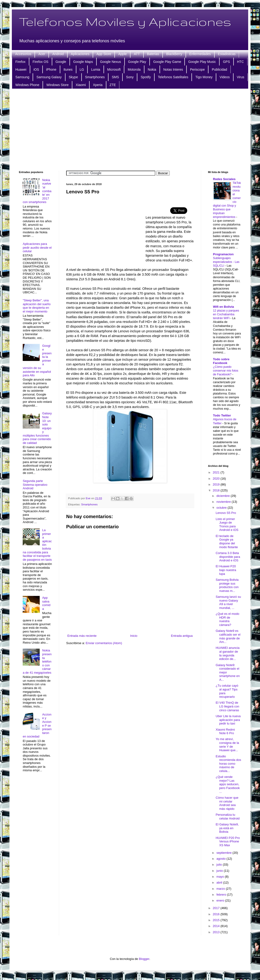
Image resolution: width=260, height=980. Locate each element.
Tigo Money (204, 77)
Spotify (146, 77)
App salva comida (46, 603)
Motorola (134, 69)
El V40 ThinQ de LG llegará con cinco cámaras (227, 706)
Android (58, 54)
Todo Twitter (222, 415)
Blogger (144, 959)
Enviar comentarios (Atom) (104, 643)
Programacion (223, 254)
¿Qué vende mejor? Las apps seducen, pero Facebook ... (228, 784)
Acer (42, 54)
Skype (73, 77)
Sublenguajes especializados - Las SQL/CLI (226, 262)
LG (82, 69)
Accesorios (23, 54)
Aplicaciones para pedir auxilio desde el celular (37, 247)
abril (220, 882)
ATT (137, 54)
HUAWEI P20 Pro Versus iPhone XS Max (228, 841)
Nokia (152, 69)
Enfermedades (200, 54)
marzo (221, 889)
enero (221, 900)
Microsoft (114, 69)
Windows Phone (27, 85)
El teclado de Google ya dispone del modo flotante (227, 542)
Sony (130, 77)
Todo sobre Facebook (221, 361)
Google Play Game (167, 62)
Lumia (95, 69)
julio (220, 865)
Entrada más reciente (82, 636)
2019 (217, 484)
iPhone (51, 69)
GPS (226, 62)
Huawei (21, 69)
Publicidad (219, 69)
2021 (217, 472)
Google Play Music (202, 62)
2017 (217, 908)
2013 (217, 932)
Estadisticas (227, 54)
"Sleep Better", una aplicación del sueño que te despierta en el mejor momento (37, 306)
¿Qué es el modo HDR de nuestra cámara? (227, 619)
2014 (217, 926)
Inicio (134, 636)
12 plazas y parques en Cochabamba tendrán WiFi (226, 314)
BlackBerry (174, 54)
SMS (115, 77)
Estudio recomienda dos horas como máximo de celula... (228, 764)
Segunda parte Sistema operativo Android (35, 485)
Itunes (68, 69)
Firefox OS (41, 62)
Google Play (137, 62)
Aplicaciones (80, 54)
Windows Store (57, 85)
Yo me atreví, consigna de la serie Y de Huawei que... (227, 745)
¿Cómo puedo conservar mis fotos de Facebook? (226, 371)
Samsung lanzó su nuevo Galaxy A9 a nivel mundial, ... (228, 602)
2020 (217, 479)
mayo (221, 877)
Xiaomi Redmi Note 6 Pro (225, 731)
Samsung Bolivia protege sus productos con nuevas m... (227, 585)
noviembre (224, 502)
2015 (217, 920)
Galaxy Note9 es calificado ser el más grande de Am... (228, 636)
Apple (122, 54)
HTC (240, 62)
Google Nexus (110, 62)
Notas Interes (173, 69)
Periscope (197, 69)
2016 (217, 914)
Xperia (98, 85)
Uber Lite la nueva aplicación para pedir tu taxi (228, 720)
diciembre (224, 496)
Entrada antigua (182, 636)
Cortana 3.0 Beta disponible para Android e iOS (228, 557)
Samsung (22, 77)
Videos (225, 77)
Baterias (153, 54)
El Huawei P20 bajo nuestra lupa (226, 570)
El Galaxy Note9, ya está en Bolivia (227, 828)
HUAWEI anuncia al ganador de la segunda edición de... (227, 653)
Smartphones (95, 77)
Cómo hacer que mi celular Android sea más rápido (227, 803)
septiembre (225, 853)
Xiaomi (81, 85)
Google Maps (83, 62)
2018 (217, 490)
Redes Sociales (224, 179)
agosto (222, 859)
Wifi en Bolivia (223, 307)
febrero (222, 895)
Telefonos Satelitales (173, 77)
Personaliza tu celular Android (227, 817)
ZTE (113, 85)
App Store (104, 54)
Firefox (20, 62)
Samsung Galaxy (49, 77)
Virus (241, 77)
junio (220, 871)
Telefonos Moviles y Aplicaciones (125, 22)
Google (61, 62)
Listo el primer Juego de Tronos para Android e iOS (227, 525)
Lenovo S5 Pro (226, 513)
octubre (222, 508)
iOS (36, 69)
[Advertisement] (130, 129)
